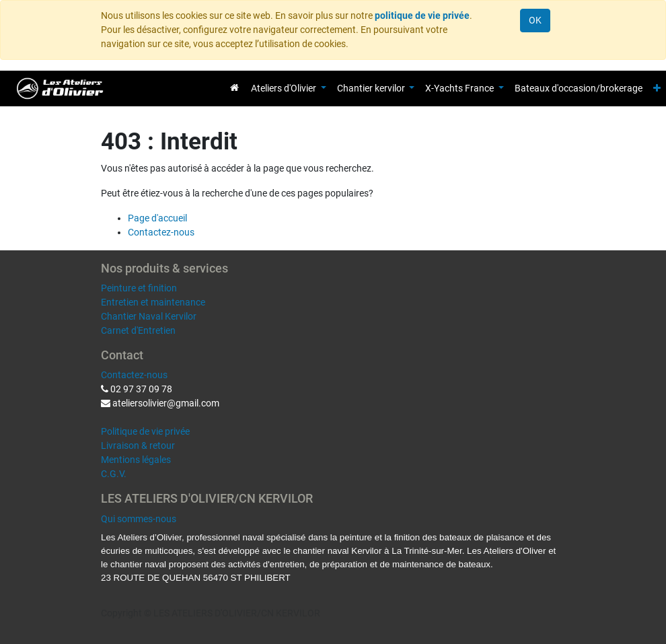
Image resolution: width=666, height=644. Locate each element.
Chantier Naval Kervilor (149, 316)
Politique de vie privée (145, 431)
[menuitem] (234, 87)
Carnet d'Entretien (138, 330)
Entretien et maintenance (153, 302)
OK (535, 20)
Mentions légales (136, 460)
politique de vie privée (422, 15)
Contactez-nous (161, 232)
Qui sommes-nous (139, 519)
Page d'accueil (157, 218)
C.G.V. (114, 474)
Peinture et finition (139, 288)
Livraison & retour (138, 445)
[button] (657, 88)
